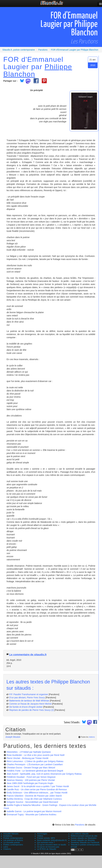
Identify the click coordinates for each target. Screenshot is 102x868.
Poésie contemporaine (13, 838)
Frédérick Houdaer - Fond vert (31, 777)
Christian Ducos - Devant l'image (31, 768)
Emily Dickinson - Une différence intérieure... (37, 793)
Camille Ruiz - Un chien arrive (37, 789)
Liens (6, 847)
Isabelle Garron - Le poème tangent (34, 811)
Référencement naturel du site (84, 836)
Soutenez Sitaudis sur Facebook (85, 843)
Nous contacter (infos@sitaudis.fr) (52, 840)
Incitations (8, 836)
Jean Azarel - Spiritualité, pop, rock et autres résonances (44, 774)
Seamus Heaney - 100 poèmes (31, 780)
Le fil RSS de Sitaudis (47, 849)
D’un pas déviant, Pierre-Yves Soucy (27, 697)
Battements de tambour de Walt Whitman (29, 701)
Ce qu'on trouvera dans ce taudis (51, 845)
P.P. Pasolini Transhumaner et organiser (29, 694)
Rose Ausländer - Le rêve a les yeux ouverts (36, 755)
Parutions (80, 825)
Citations (7, 849)
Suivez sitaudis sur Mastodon (84, 838)
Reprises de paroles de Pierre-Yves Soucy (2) (32, 710)
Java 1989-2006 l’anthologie (30, 783)
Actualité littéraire (11, 834)
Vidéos (40, 836)
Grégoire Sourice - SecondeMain (32, 802)
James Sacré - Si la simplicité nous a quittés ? (38, 786)
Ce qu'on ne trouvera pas (48, 847)
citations (92, 737)
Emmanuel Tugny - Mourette (31, 815)
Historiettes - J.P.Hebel (29, 752)
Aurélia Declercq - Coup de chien (34, 799)
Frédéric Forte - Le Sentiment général (35, 771)
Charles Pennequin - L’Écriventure (35, 764)
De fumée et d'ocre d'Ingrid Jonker (26, 707)
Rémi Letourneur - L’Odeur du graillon (35, 761)
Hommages (42, 834)
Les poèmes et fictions (13, 840)
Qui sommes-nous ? (46, 843)
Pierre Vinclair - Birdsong (28, 758)
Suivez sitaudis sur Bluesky (83, 840)
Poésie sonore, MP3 (46, 838)
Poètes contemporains (13, 845)
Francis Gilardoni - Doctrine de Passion (34, 796)
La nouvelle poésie (12, 843)
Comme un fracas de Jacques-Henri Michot (30, 704)
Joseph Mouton (13, 737)
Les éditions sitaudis (80, 834)
